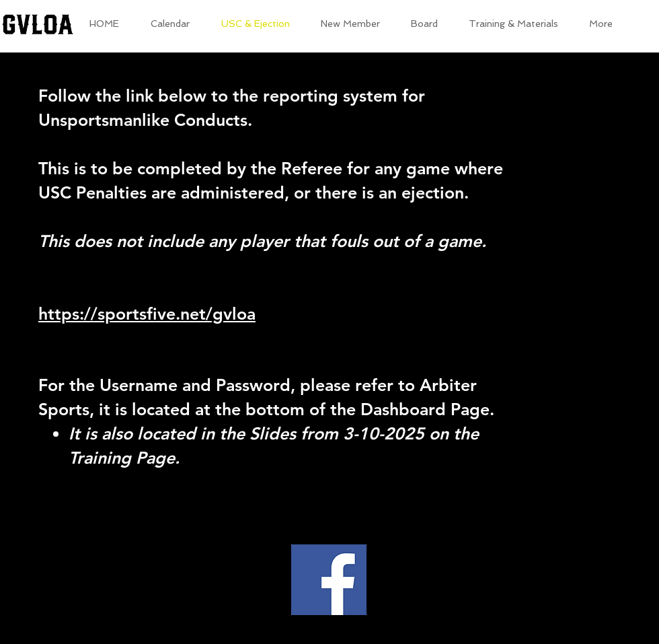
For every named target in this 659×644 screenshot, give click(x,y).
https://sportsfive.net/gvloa (147, 314)
